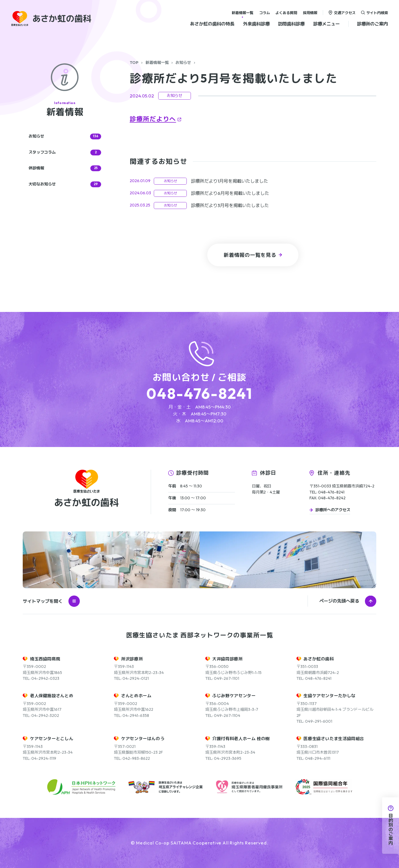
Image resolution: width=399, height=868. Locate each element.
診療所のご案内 (372, 24)
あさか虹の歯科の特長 (212, 24)
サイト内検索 (377, 12)
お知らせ (183, 63)
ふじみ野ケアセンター (234, 696)
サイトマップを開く (51, 601)
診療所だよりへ (153, 119)
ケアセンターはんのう (143, 739)
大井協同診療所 (227, 659)
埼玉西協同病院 (45, 659)
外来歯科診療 (256, 24)
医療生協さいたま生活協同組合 (334, 739)
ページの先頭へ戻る (339, 601)
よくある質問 (286, 12)
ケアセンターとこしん (52, 739)
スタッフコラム (65, 152)
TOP (134, 63)
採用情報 (310, 12)
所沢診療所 (132, 659)
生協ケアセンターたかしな (329, 696)
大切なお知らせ (65, 184)
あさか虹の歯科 (319, 659)
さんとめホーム (136, 696)
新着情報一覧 (242, 12)
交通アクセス (345, 12)
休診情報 (65, 168)
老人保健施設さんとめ (52, 696)
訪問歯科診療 (291, 24)
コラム (264, 12)
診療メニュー (326, 24)
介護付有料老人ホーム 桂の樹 (241, 739)
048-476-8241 (199, 393)
